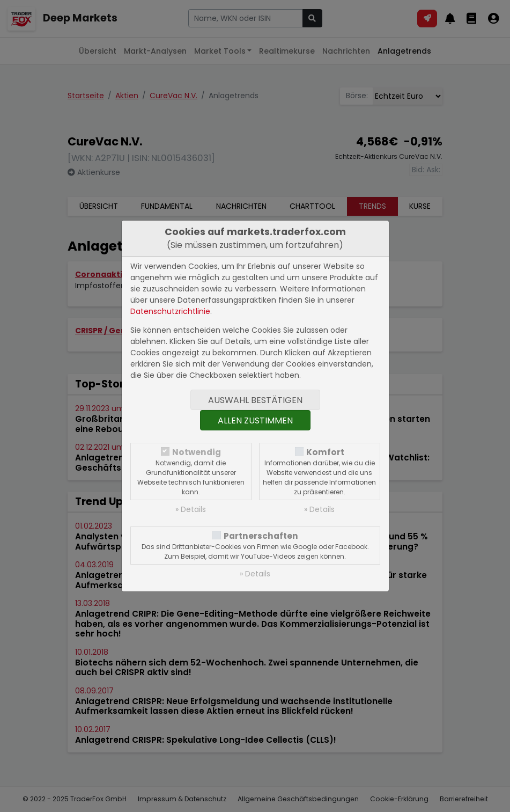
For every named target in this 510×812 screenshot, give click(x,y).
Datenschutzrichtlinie (170, 311)
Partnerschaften (261, 536)
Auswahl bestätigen (255, 400)
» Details (191, 509)
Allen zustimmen (255, 420)
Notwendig (197, 452)
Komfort (325, 452)
